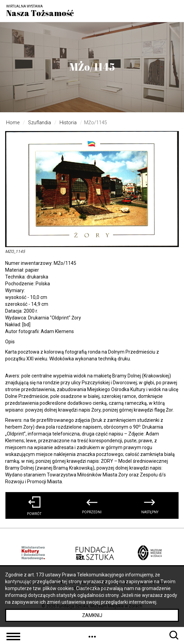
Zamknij (92, 615)
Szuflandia (40, 123)
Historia (68, 123)
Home (13, 123)
